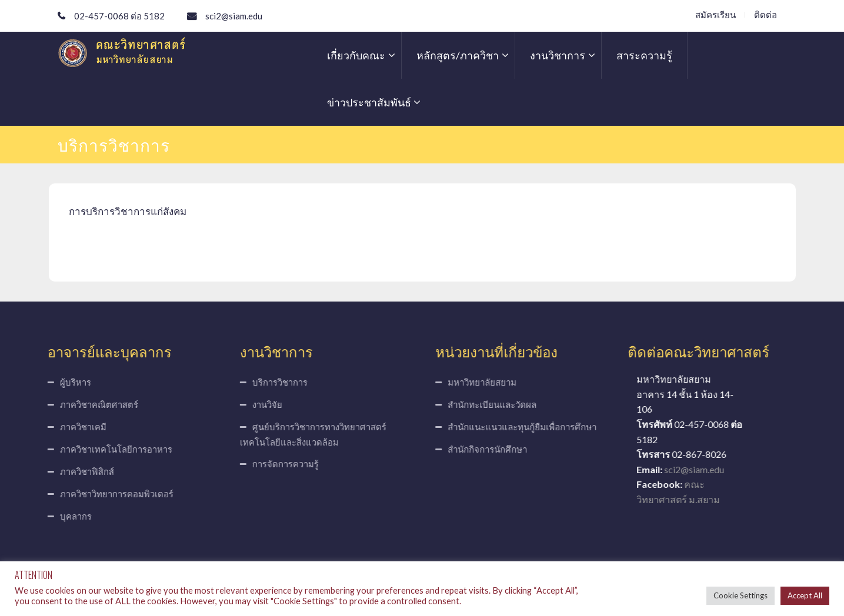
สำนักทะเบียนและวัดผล (501, 404)
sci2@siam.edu (234, 16)
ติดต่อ (767, 15)
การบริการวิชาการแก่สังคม (128, 211)
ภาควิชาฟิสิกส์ (79, 471)
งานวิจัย (259, 404)
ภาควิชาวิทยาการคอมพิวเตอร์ (109, 494)
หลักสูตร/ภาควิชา (458, 55)
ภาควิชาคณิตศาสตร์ (91, 404)
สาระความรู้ (644, 55)
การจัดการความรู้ (277, 464)
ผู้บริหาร (67, 382)
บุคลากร (68, 516)
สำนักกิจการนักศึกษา (496, 449)
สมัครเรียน (717, 15)
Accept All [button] (805, 595)
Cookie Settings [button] (740, 595)
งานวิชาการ (558, 55)
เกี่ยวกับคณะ (356, 55)
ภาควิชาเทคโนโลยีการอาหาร (108, 449)
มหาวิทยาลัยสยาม (491, 382)
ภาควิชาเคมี (75, 427)
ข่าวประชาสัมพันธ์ (369, 102)
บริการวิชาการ (272, 382)
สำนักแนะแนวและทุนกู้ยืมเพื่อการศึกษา (531, 427)
